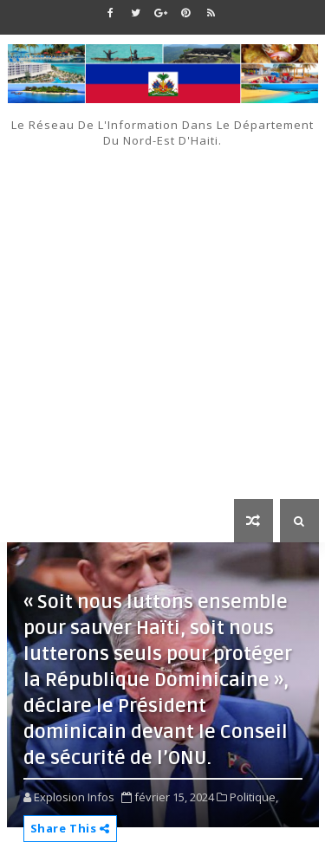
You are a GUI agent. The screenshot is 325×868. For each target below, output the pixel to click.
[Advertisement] (162, 319)
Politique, (254, 797)
